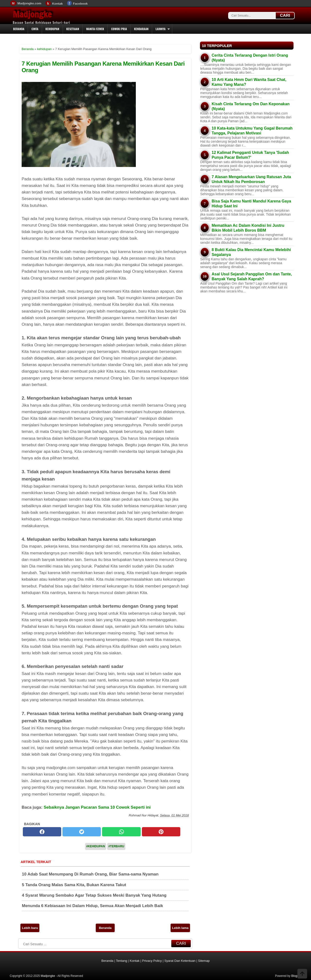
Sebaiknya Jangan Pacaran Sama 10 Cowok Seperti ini (97, 807)
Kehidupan (52, 29)
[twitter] (82, 832)
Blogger (296, 976)
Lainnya (160, 29)
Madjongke (32, 14)
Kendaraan (141, 29)
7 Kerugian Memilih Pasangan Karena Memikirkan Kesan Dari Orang (103, 67)
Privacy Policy (152, 961)
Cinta (35, 29)
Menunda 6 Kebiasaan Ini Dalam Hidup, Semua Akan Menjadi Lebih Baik (92, 906)
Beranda (19, 29)
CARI (285, 15)
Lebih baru (30, 928)
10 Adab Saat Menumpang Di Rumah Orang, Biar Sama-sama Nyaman (90, 874)
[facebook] (42, 832)
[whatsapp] (121, 832)
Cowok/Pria (119, 29)
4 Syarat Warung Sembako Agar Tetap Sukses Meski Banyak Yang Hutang (94, 895)
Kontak (57, 4)
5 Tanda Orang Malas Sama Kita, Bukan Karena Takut (74, 885)
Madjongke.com (29, 3)
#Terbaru (116, 846)
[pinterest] (161, 832)
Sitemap (204, 961)
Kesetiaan (73, 29)
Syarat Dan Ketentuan (180, 961)
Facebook (80, 4)
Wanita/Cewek (95, 29)
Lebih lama (180, 928)
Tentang (121, 961)
